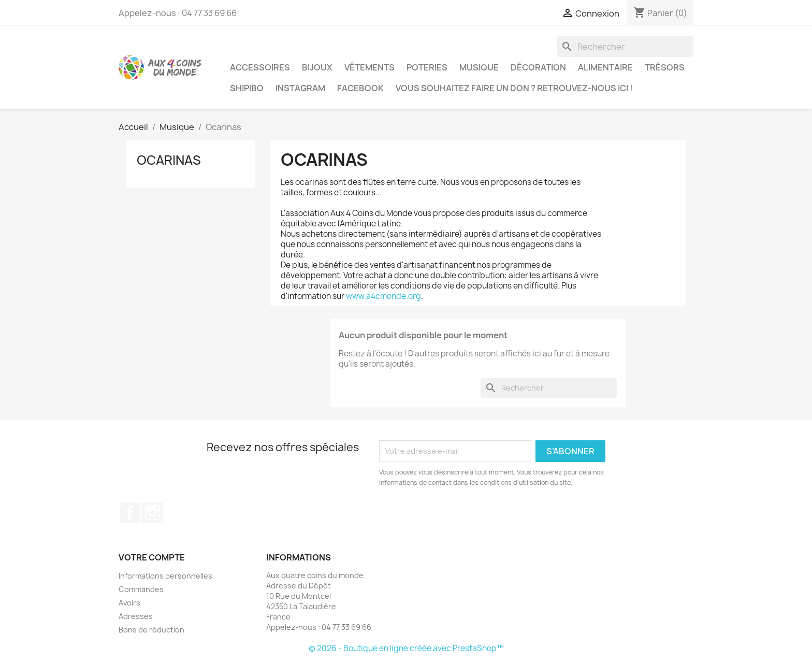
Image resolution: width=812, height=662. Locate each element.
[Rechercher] (625, 47)
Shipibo (247, 88)
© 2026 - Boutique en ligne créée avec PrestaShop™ (406, 648)
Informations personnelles (165, 576)
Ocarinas (169, 160)
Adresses (136, 616)
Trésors (665, 67)
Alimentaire (605, 67)
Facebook (360, 88)
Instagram (300, 88)
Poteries (427, 67)
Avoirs (129, 603)
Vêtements (369, 67)
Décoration (538, 67)
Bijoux (317, 67)
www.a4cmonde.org (383, 296)
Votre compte (152, 557)
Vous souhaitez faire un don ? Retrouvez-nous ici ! (514, 88)
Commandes (141, 589)
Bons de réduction (151, 630)
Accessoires (260, 67)
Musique (479, 67)
